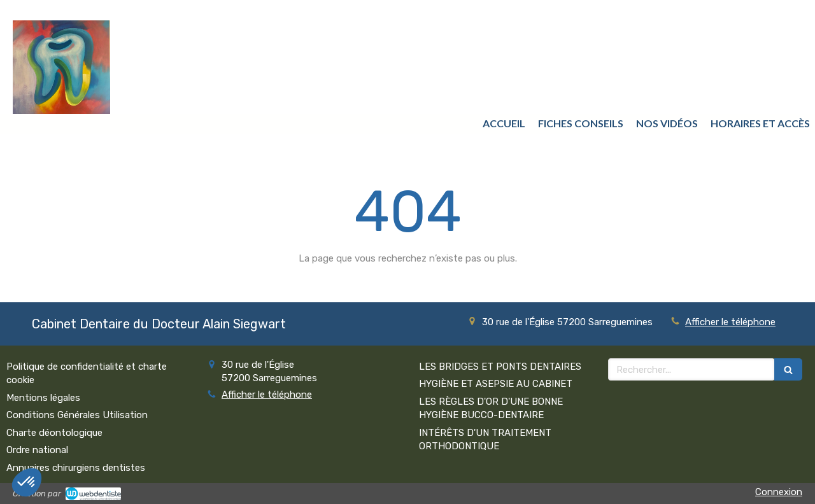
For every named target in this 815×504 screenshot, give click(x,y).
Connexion (779, 492)
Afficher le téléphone (730, 322)
